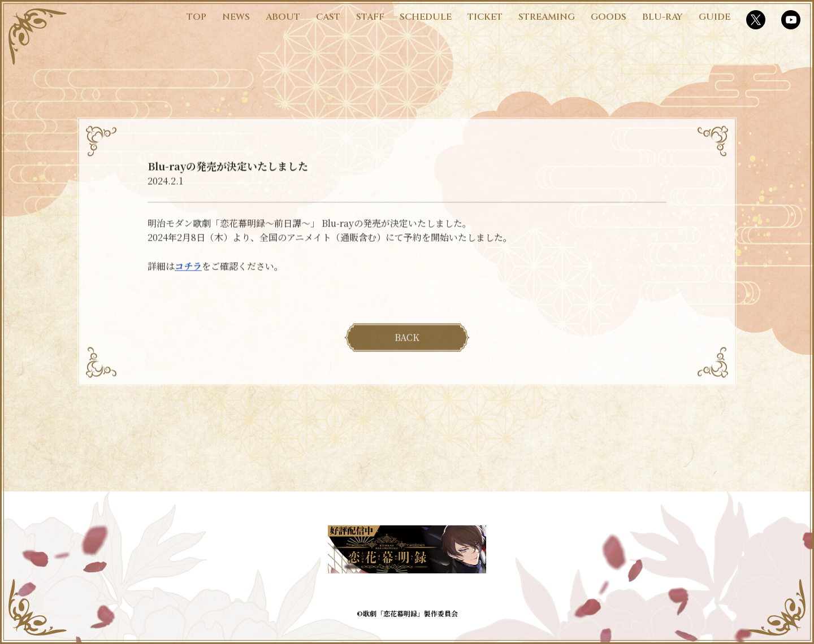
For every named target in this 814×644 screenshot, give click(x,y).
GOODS (609, 17)
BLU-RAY (663, 17)
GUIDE (715, 17)
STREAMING (547, 17)
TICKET (485, 17)
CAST (328, 17)
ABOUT (283, 17)
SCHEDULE (426, 17)
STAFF (370, 17)
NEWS (236, 17)
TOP (196, 17)
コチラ (188, 269)
